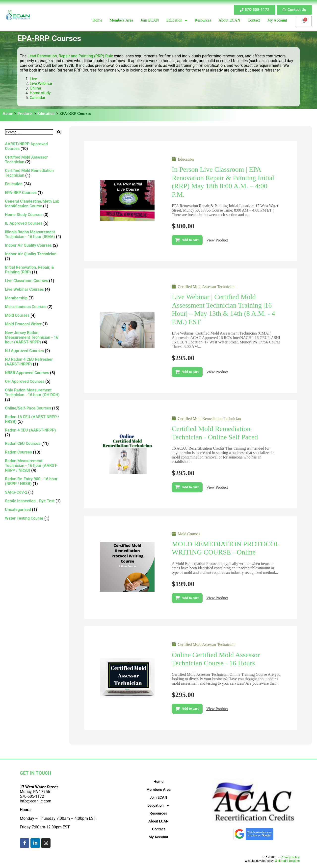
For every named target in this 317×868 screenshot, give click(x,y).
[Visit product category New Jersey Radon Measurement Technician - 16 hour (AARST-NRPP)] (33, 337)
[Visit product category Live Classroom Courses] (33, 281)
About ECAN (158, 821)
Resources (158, 813)
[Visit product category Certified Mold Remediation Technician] (33, 173)
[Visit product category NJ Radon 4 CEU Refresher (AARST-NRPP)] (33, 362)
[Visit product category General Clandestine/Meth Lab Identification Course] (33, 204)
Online (35, 88)
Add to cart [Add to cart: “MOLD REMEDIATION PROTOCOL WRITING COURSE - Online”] (190, 598)
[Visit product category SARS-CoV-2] (33, 492)
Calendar (38, 98)
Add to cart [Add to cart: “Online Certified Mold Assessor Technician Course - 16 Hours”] (190, 709)
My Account (158, 837)
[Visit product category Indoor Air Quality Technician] (33, 256)
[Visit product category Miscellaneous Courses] (33, 307)
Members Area (158, 790)
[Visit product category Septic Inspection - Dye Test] (33, 501)
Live (34, 79)
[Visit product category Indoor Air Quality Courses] (33, 245)
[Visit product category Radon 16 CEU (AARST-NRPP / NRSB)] (33, 419)
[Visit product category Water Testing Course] (33, 518)
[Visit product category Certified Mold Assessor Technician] (33, 160)
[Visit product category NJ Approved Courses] (33, 351)
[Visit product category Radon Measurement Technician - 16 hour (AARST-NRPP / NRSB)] (33, 466)
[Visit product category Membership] (33, 298)
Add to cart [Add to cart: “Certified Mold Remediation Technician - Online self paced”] (190, 487)
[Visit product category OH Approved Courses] (33, 381)
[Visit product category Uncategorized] (33, 510)
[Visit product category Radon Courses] (33, 452)
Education (46, 113)
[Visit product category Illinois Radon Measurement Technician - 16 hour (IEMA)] (33, 234)
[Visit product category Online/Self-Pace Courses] (33, 408)
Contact (158, 829)
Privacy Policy (290, 857)
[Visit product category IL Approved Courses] (33, 223)
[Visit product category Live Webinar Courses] (33, 289)
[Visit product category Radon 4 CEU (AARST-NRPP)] (33, 433)
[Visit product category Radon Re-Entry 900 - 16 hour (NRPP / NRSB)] (33, 481)
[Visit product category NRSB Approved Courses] (33, 373)
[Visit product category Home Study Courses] (33, 215)
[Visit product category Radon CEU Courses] (33, 444)
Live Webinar (41, 84)
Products (25, 113)
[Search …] (29, 132)
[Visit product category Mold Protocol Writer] (33, 324)
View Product (217, 240)
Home (8, 113)
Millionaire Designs (287, 861)
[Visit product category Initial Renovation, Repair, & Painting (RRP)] (33, 270)
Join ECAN (158, 797)
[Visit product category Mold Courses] (33, 315)
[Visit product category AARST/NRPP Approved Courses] (33, 146)
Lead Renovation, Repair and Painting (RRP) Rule (71, 56)
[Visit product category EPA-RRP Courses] (33, 193)
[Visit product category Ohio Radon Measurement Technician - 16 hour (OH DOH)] (33, 395)
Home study (40, 93)
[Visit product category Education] (33, 184)
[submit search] (59, 132)
